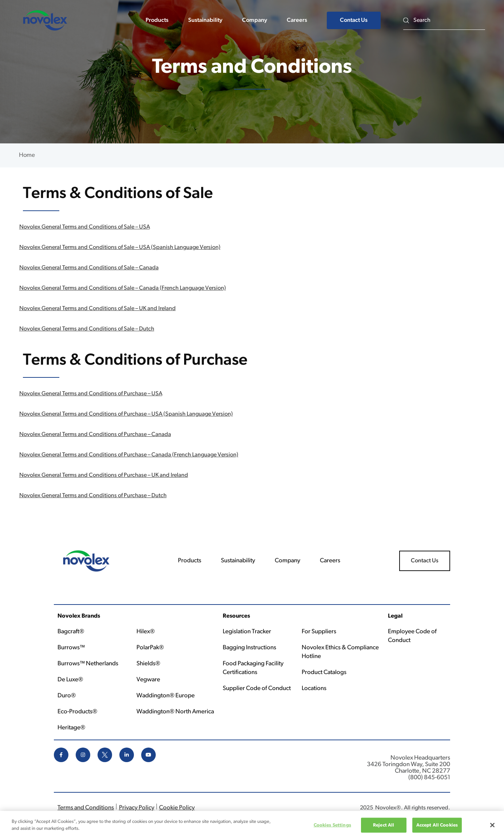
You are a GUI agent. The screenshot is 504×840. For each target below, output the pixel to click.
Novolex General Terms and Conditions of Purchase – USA (91, 394)
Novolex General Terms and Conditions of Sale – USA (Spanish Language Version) (120, 247)
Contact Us (354, 20)
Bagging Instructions (249, 648)
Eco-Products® (77, 712)
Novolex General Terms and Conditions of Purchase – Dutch (93, 496)
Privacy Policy (137, 808)
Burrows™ (71, 648)
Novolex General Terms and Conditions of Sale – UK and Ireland (98, 309)
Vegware (148, 680)
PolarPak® (150, 648)
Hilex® (146, 632)
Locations (314, 688)
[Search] (449, 20)
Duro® (67, 696)
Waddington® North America (175, 712)
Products (157, 20)
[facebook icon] (61, 761)
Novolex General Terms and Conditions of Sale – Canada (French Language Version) (123, 288)
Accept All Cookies (437, 828)
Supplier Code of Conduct (257, 688)
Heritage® (71, 728)
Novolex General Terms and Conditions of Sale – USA (85, 227)
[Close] (492, 828)
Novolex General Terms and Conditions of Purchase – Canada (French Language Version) (129, 455)
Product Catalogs (324, 672)
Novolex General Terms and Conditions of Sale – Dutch (87, 329)
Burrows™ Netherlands (88, 664)
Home (27, 155)
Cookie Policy (177, 808)
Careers (297, 20)
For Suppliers (319, 632)
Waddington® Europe (166, 696)
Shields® (148, 664)
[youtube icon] (148, 761)
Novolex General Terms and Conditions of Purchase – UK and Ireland (104, 475)
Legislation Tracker (247, 632)
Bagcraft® (71, 632)
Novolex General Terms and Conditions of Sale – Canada (89, 268)
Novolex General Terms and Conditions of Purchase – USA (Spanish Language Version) (126, 414)
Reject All (384, 828)
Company (255, 20)
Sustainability (205, 20)
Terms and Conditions (86, 808)
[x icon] (105, 761)
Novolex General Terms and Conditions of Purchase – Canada (95, 435)
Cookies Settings (332, 828)
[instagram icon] (83, 761)
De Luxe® (70, 680)
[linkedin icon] (127, 761)
